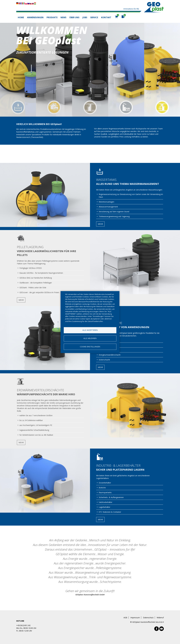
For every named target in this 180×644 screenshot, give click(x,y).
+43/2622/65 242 (23, 625)
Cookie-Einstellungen (90, 347)
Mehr (100, 224)
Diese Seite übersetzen (26, 3)
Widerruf (160, 618)
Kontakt (106, 17)
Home (21, 17)
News (63, 17)
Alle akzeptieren (90, 330)
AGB (125, 618)
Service (94, 17)
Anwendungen (35, 17)
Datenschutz (148, 618)
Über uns (74, 17)
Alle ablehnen (90, 338)
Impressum (135, 618)
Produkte (52, 17)
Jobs (85, 17)
